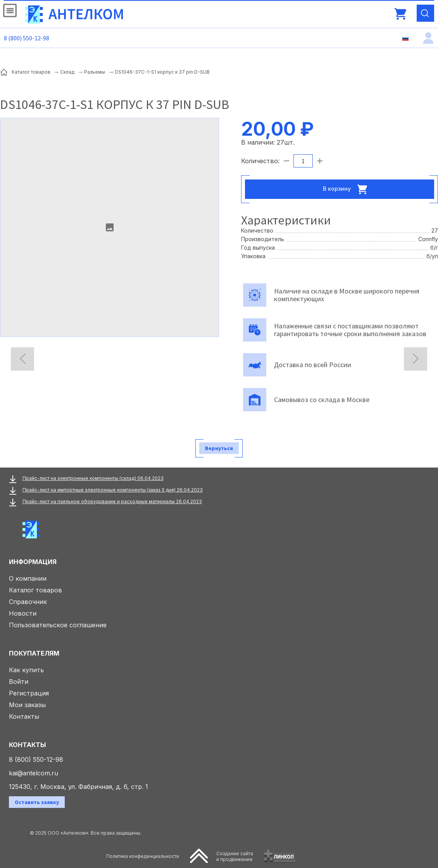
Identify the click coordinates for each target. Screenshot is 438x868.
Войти (19, 682)
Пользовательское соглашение (58, 625)
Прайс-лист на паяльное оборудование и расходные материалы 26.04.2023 (112, 501)
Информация (33, 562)
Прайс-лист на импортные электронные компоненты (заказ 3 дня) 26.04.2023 (113, 490)
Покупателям (34, 653)
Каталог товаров (35, 590)
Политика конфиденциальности (143, 856)
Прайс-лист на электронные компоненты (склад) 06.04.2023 (93, 478)
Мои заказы (27, 705)
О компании (28, 578)
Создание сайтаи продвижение (235, 856)
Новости (23, 613)
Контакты (24, 716)
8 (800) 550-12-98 (27, 38)
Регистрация (29, 693)
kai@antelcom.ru (34, 773)
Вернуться (219, 448)
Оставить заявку (37, 802)
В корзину (347, 189)
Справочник (28, 602)
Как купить (26, 670)
